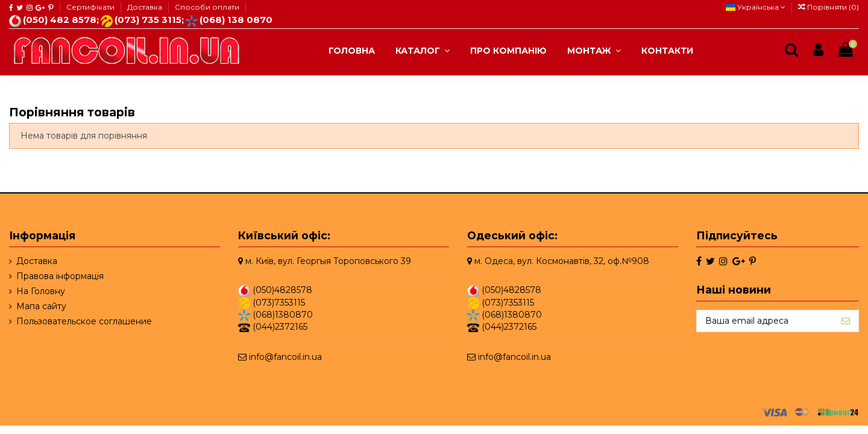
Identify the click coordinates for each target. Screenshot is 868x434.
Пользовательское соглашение (84, 321)
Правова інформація (60, 276)
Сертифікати (91, 7)
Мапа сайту (41, 306)
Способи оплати (207, 7)
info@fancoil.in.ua (285, 357)
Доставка (146, 7)
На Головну (41, 291)
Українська (756, 7)
